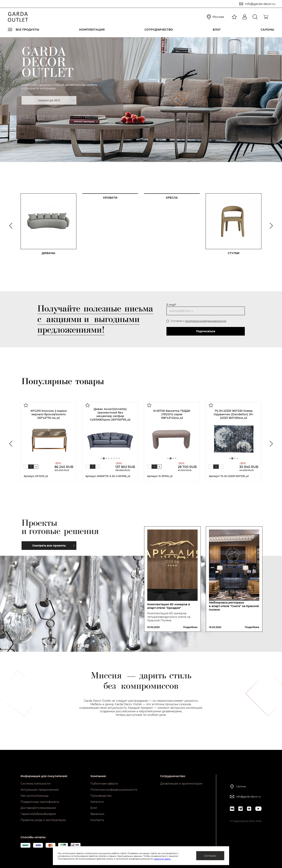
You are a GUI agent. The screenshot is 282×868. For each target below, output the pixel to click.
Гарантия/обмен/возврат (38, 814)
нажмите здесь (162, 859)
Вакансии (97, 814)
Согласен (210, 856)
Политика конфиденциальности (114, 790)
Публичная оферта (104, 784)
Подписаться (206, 331)
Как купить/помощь (35, 796)
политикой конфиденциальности (206, 321)
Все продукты (27, 30)
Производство (101, 796)
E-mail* (171, 305)
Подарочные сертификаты (40, 802)
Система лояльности (36, 784)
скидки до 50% (56, 100)
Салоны (267, 30)
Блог (217, 30)
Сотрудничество (159, 30)
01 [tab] (22, 135)
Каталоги (97, 802)
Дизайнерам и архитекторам (181, 784)
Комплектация (92, 30)
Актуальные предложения (40, 790)
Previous (11, 226)
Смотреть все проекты (53, 546)
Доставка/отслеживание (38, 808)
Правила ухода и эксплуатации (43, 820)
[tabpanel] (141, 99)
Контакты (97, 820)
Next (271, 226)
